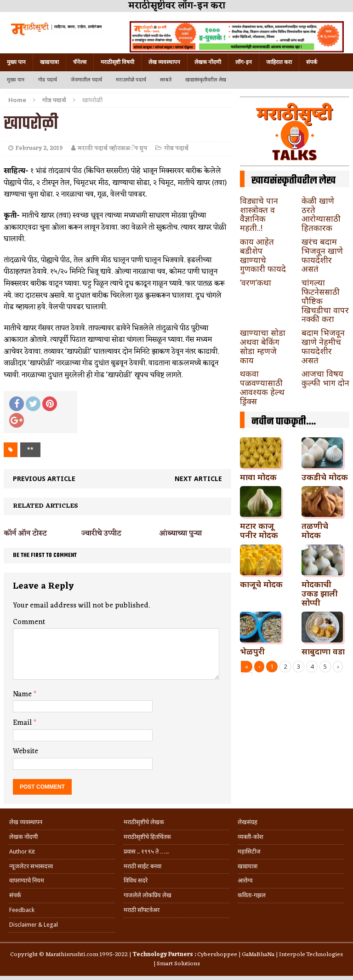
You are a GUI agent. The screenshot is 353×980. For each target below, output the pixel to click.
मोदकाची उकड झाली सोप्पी (320, 593)
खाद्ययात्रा (49, 62)
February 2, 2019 (39, 148)
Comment (29, 622)
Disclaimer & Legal (34, 925)
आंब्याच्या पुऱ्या (180, 533)
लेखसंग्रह (248, 822)
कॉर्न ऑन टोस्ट (25, 533)
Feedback (22, 910)
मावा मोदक (258, 477)
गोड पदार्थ (48, 80)
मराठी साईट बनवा (142, 866)
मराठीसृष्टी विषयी (117, 62)
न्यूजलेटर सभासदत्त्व (31, 866)
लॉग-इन (244, 62)
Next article (198, 479)
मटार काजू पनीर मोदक (259, 530)
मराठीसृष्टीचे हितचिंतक (147, 837)
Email (23, 723)
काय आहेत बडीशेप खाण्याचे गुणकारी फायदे (263, 255)
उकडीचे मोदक (325, 477)
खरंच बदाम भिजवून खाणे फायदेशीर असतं (322, 255)
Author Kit (22, 851)
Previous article (44, 479)
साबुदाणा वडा (323, 651)
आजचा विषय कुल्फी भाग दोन (325, 378)
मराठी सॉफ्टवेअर (142, 910)
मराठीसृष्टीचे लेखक (144, 822)
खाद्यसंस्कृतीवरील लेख (206, 80)
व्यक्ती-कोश (251, 837)
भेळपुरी (252, 651)
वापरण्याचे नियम (27, 880)
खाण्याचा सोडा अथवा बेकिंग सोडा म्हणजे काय (263, 346)
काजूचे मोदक (261, 584)
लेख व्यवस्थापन (164, 62)
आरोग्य (245, 880)
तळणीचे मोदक (315, 530)
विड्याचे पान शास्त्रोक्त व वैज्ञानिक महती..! (259, 214)
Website (26, 751)
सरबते (166, 80)
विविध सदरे (136, 880)
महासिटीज (249, 851)
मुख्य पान (16, 62)
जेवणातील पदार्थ (86, 80)
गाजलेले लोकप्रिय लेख (148, 895)
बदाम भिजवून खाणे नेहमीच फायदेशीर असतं (323, 346)
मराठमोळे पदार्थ (131, 80)
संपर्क (312, 62)
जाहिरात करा (279, 62)
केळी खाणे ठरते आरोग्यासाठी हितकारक (321, 214)
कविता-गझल (252, 895)
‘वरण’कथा (256, 282)
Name (23, 694)
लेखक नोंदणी (208, 62)
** (30, 450)
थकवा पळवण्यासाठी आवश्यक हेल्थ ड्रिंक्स (262, 387)
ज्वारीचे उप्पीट (101, 533)
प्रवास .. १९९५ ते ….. (146, 851)
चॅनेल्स (80, 62)
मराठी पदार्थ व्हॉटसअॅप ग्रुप (112, 148)
